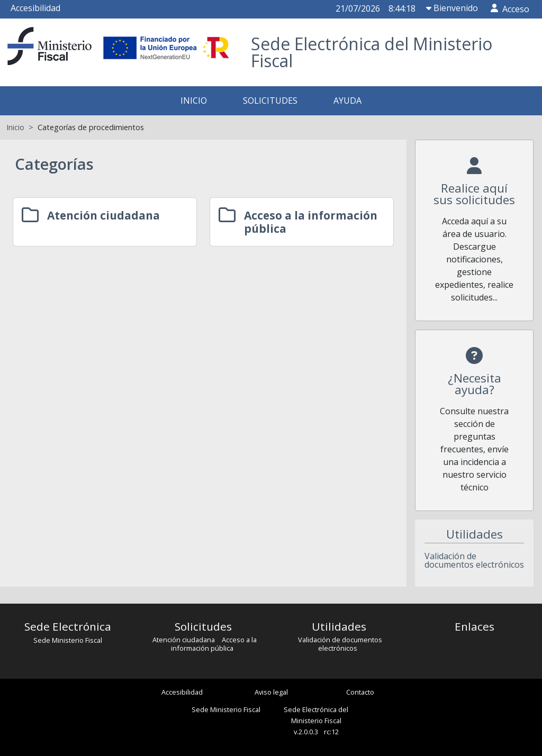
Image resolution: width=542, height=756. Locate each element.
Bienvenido (452, 8)
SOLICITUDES (270, 101)
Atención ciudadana (184, 640)
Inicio (15, 127)
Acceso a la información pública (214, 644)
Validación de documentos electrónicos (474, 560)
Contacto (360, 692)
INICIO (194, 101)
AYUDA (347, 101)
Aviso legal (271, 692)
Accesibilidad (35, 8)
